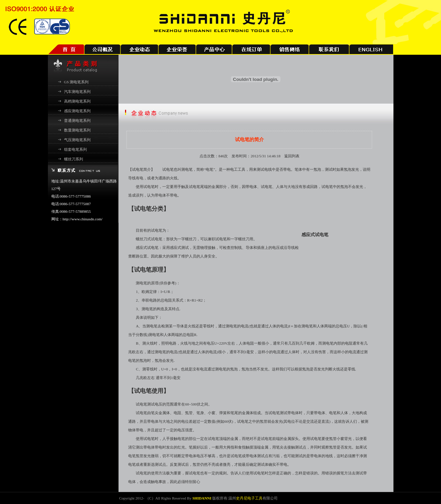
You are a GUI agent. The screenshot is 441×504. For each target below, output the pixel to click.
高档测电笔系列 (77, 101)
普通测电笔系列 (77, 120)
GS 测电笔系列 (76, 82)
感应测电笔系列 (77, 111)
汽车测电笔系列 (77, 92)
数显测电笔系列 (77, 130)
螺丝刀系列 (74, 159)
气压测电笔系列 (77, 140)
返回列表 (292, 156)
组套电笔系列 (75, 149)
